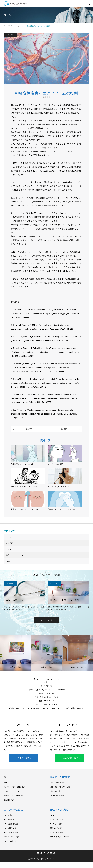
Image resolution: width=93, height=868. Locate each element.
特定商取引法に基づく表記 (14, 796)
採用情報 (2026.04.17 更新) (15, 787)
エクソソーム (10, 35)
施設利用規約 (9, 800)
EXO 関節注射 (9, 820)
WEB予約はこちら (23, 758)
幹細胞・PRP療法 (60, 777)
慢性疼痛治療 (55, 791)
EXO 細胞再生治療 (11, 824)
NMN (8, 561)
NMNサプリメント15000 (60, 837)
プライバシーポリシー (12, 791)
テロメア (9, 537)
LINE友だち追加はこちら (70, 758)
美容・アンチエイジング (15, 555)
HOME (5, 777)
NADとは (54, 815)
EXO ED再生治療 (10, 841)
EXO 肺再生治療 (10, 828)
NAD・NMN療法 (59, 810)
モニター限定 (54, 583)
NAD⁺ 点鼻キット (57, 820)
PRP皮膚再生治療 (57, 796)
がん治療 (9, 543)
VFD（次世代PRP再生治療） (61, 787)
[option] (24, 596)
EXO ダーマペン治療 (12, 837)
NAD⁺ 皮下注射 (56, 824)
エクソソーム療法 (13, 810)
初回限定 (10, 583)
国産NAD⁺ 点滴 (56, 828)
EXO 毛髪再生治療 (11, 833)
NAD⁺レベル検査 (56, 833)
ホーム (6, 783)
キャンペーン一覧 (46, 620)
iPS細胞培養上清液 (57, 783)
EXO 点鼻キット (10, 815)
